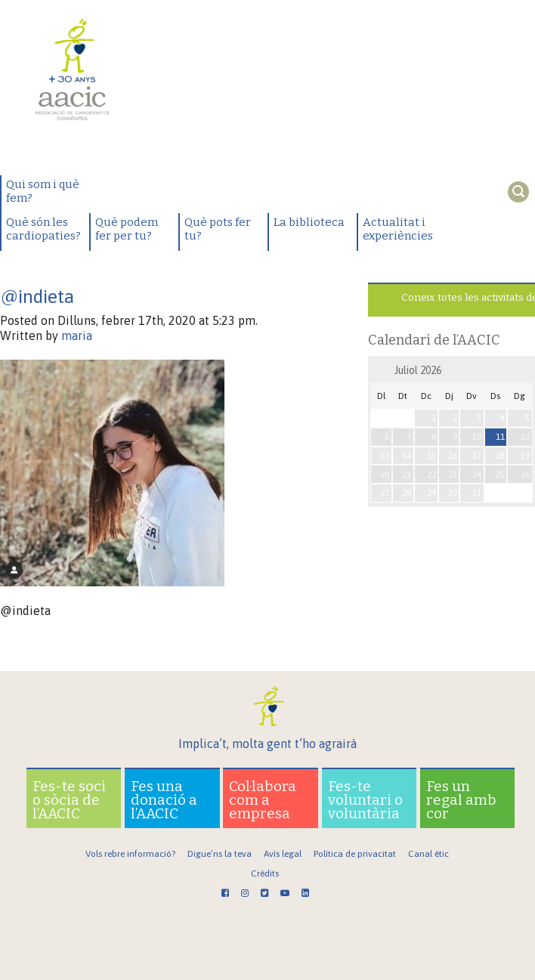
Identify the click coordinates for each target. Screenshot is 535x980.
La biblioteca (309, 222)
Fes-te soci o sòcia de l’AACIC (69, 800)
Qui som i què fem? (43, 191)
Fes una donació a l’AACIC (164, 800)
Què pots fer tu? (218, 229)
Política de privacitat (355, 854)
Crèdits (265, 873)
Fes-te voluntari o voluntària (365, 800)
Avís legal (283, 854)
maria (77, 335)
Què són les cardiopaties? (43, 229)
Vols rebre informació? (130, 854)
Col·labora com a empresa (263, 800)
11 (500, 437)
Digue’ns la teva (220, 854)
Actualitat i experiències (398, 229)
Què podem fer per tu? (127, 229)
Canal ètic (428, 854)
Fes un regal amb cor (461, 800)
